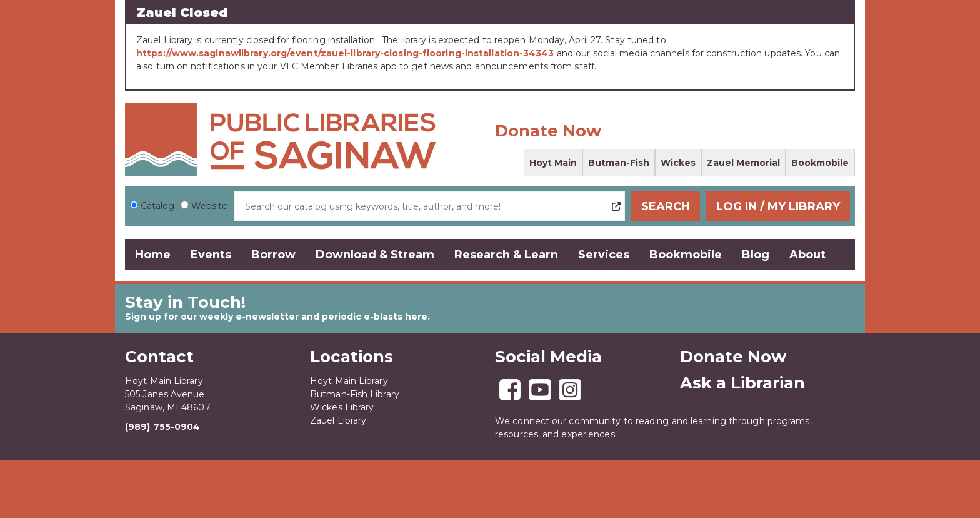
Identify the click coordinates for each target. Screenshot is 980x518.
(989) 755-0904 (162, 427)
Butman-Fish (619, 163)
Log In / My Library (778, 206)
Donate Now (548, 131)
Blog (756, 255)
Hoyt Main (553, 163)
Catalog (157, 206)
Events (211, 255)
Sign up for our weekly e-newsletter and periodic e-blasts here (276, 317)
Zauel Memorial (743, 163)
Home (153, 255)
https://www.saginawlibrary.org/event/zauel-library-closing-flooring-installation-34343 (345, 53)
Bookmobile (820, 163)
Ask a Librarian (742, 383)
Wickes (678, 163)
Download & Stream (375, 255)
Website (209, 206)
